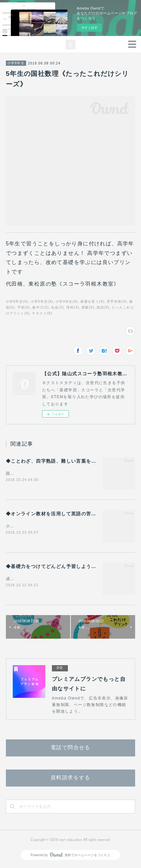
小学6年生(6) (17, 301)
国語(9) (103, 307)
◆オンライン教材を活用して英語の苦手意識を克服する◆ (71, 514)
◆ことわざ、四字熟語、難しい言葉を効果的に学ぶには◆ (71, 461)
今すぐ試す (89, 28)
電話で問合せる (70, 749)
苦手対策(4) (117, 301)
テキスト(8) (42, 313)
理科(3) (73, 307)
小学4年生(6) (67, 301)
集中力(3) (41, 307)
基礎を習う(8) (92, 301)
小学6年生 (16, 63)
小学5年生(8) (42, 301)
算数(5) (88, 307)
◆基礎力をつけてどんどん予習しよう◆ (51, 567)
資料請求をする (70, 779)
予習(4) (24, 307)
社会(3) (58, 307)
